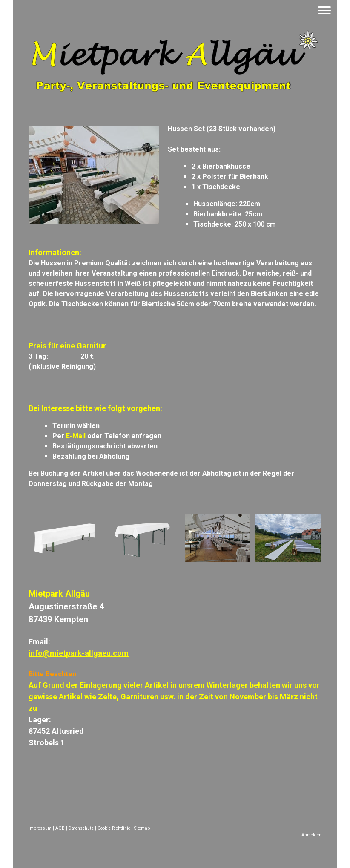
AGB (60, 828)
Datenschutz (81, 828)
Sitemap (142, 828)
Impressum (40, 828)
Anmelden (311, 835)
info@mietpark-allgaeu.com (79, 653)
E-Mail (76, 436)
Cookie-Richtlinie (114, 828)
